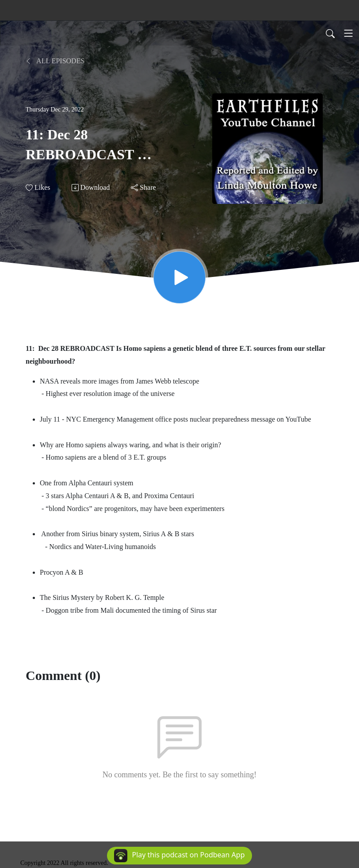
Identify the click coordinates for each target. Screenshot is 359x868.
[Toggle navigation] (348, 33)
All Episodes (55, 61)
